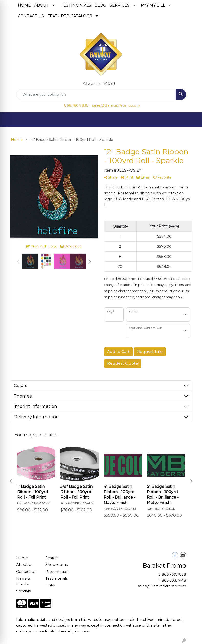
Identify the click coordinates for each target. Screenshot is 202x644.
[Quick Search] (96, 94)
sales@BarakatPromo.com (116, 105)
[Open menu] (192, 120)
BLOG (100, 5)
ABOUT (42, 5)
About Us (25, 565)
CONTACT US (31, 16)
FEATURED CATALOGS (70, 16)
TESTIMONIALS (76, 5)
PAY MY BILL (153, 5)
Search (52, 558)
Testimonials (57, 578)
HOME (24, 5)
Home (22, 558)
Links (50, 585)
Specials (23, 591)
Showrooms (57, 565)
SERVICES (120, 5)
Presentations (57, 572)
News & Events (23, 581)
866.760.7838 (76, 105)
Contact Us (26, 572)
